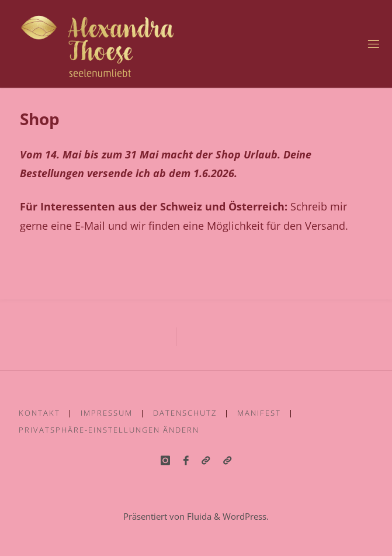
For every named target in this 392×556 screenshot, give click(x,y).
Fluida (198, 516)
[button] (228, 460)
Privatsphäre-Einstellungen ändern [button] (109, 430)
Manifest (259, 413)
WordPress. (246, 516)
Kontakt (39, 413)
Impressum (107, 413)
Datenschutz (185, 413)
